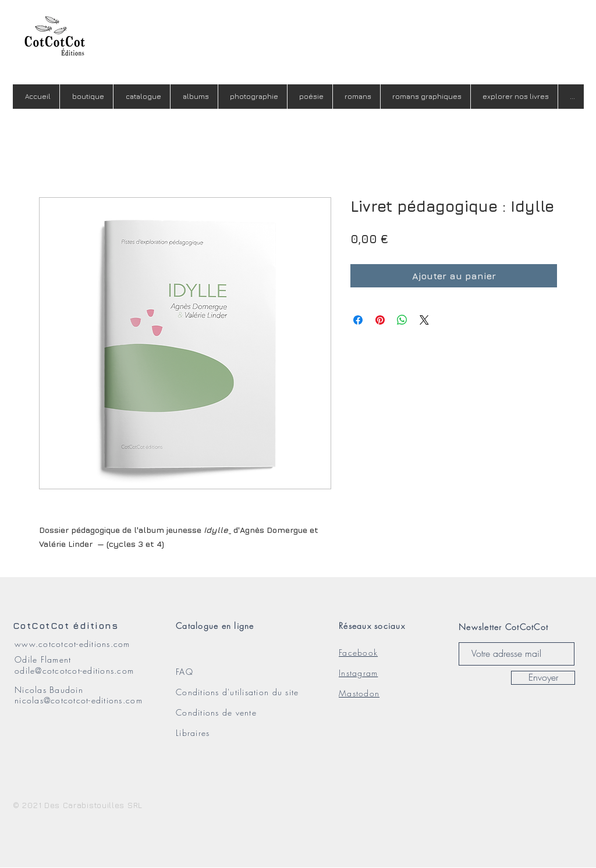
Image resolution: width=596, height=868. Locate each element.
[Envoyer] (543, 678)
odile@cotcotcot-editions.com (74, 670)
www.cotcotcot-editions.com (72, 644)
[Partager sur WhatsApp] (402, 320)
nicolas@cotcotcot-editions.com (79, 700)
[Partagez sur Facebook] (358, 320)
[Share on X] (424, 320)
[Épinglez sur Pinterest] (380, 320)
